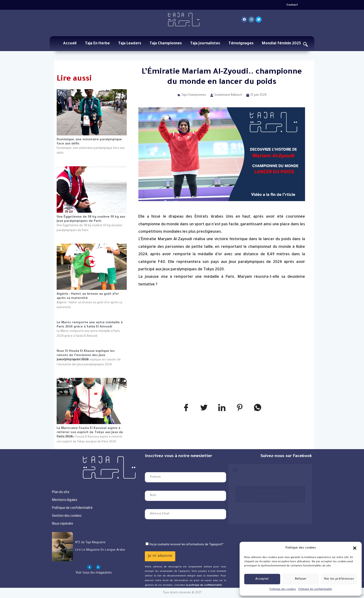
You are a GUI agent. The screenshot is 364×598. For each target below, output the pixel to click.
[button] (355, 548)
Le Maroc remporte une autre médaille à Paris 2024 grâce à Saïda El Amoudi (90, 325)
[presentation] (180, 531)
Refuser (301, 579)
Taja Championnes (166, 44)
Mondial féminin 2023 (281, 44)
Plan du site (61, 492)
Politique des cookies (283, 589)
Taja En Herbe (97, 44)
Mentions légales (65, 500)
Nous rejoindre (63, 523)
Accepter (262, 579)
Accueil (70, 44)
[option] (94, 547)
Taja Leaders (130, 44)
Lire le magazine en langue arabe (100, 550)
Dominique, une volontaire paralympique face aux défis (89, 142)
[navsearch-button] (305, 45)
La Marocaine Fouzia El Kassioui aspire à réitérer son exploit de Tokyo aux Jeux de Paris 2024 (90, 431)
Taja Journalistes (205, 44)
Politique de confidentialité (315, 589)
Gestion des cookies (67, 515)
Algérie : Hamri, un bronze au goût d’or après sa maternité (88, 296)
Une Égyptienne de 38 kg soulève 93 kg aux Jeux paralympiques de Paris (91, 219)
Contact (292, 5)
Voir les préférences (339, 579)
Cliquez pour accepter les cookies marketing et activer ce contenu (270, 494)
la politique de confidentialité (204, 585)
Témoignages (241, 44)
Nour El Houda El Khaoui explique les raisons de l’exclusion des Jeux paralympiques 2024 (86, 354)
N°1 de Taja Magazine (90, 543)
